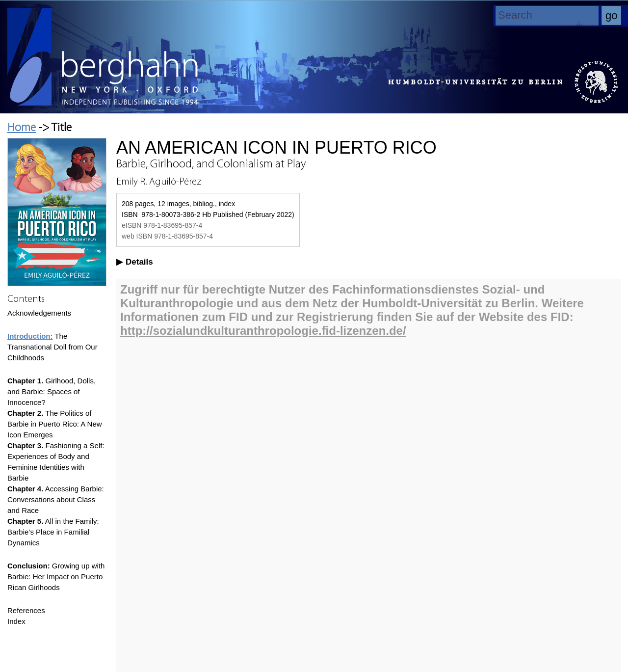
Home (22, 128)
